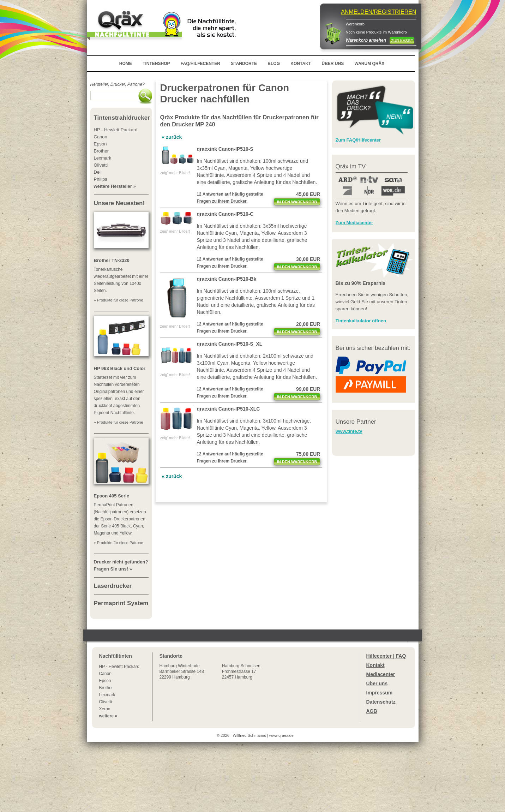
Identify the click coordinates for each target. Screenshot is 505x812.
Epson (105, 681)
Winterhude (182, 671)
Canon (105, 674)
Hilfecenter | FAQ (386, 656)
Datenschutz (381, 702)
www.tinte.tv (349, 431)
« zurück (172, 137)
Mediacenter (381, 674)
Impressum (380, 693)
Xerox (105, 709)
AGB (372, 711)
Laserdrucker (113, 586)
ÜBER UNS (333, 64)
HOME (126, 64)
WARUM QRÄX (370, 64)
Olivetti (106, 702)
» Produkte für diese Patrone (119, 300)
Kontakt (375, 665)
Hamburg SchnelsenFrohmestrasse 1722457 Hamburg (241, 671)
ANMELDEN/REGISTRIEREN (378, 12)
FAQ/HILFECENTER (200, 64)
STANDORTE (244, 64)
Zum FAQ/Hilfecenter (358, 140)
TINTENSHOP (156, 64)
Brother (106, 688)
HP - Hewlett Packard (119, 667)
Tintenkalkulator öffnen (361, 321)
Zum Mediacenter (354, 223)
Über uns (377, 683)
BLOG (274, 64)
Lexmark (107, 695)
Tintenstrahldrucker (122, 118)
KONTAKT (301, 64)
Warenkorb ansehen (366, 40)
